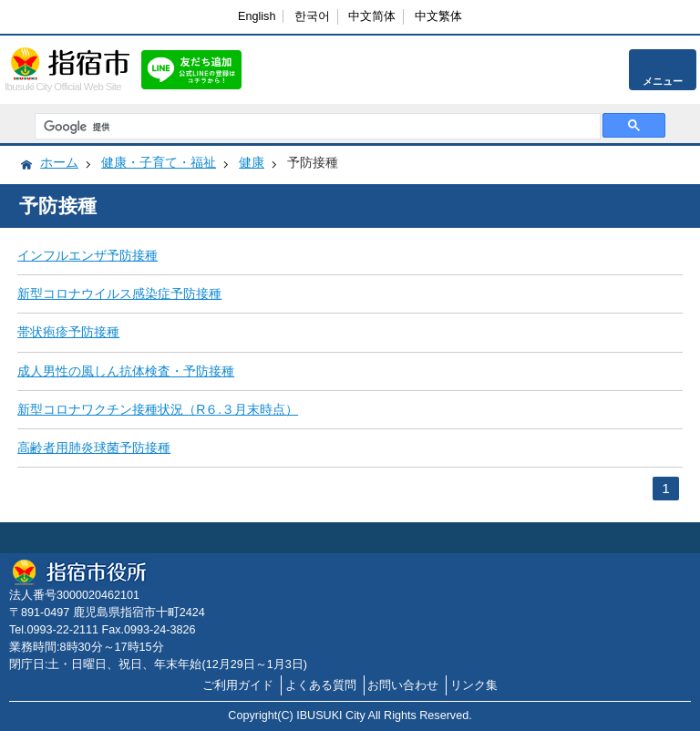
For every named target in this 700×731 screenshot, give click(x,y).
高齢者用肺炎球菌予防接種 (94, 448)
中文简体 (372, 16)
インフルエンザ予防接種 (87, 255)
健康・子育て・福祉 (159, 162)
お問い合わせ (403, 685)
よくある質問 (321, 685)
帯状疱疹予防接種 (68, 332)
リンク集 (474, 685)
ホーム (59, 162)
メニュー (663, 81)
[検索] (315, 127)
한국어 (312, 16)
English (257, 16)
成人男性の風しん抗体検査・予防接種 (126, 371)
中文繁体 (438, 16)
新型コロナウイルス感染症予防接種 (119, 293)
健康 (252, 162)
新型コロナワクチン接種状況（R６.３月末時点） (158, 409)
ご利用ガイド (238, 685)
